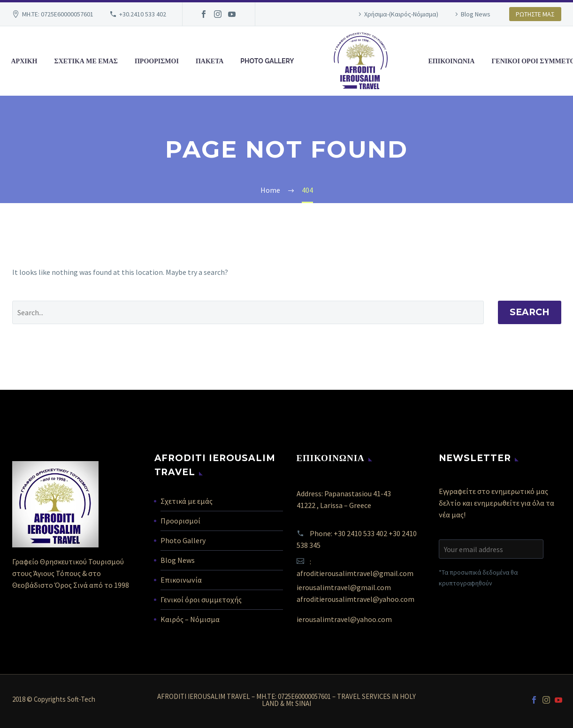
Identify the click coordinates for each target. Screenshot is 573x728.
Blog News (476, 14)
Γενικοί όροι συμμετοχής (201, 599)
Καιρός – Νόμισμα (190, 619)
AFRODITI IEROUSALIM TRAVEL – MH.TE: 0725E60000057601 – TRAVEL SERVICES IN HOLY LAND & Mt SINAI (286, 700)
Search (530, 312)
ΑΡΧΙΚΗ (24, 61)
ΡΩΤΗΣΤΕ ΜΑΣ (535, 14)
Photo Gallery (183, 540)
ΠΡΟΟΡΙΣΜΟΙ (157, 61)
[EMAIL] (491, 549)
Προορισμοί (180, 521)
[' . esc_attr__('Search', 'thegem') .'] (248, 312)
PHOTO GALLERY (267, 61)
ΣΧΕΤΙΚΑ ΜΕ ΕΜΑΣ (86, 61)
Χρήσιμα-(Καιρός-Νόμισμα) (401, 14)
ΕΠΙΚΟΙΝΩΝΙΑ (452, 61)
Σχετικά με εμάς (187, 501)
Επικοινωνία (181, 580)
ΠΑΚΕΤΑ (210, 61)
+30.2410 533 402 (143, 14)
